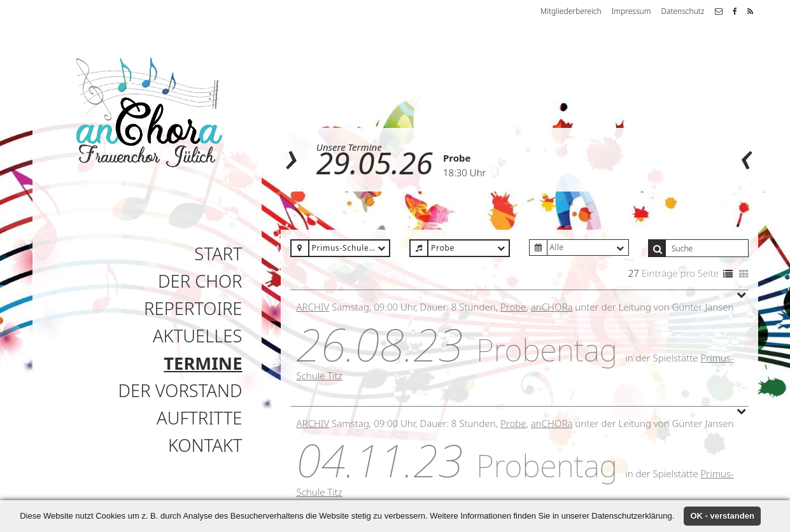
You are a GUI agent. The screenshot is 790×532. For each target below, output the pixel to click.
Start (218, 254)
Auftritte (199, 418)
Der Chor (200, 281)
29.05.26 (375, 163)
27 (634, 273)
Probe (457, 158)
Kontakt (205, 445)
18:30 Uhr (464, 172)
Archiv (313, 307)
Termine (203, 363)
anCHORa (552, 307)
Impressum (631, 11)
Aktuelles (198, 336)
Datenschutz (682, 11)
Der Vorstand (180, 390)
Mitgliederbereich (571, 11)
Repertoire (193, 308)
